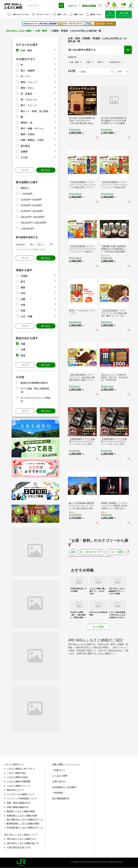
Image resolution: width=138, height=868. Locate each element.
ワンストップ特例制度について (22, 798)
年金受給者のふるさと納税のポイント (25, 828)
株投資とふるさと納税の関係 (21, 811)
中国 (23, 305)
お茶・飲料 (41, 31)
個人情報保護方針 (61, 798)
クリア (25, 170)
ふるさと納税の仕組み (18, 777)
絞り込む (46, 170)
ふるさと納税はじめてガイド (21, 769)
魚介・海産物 (27, 71)
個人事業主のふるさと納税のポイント (25, 820)
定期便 (24, 151)
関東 (23, 287)
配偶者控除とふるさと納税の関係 (23, 824)
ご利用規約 (58, 793)
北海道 (24, 276)
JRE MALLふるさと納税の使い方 (23, 843)
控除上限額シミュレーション (66, 764)
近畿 (23, 299)
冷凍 (23, 349)
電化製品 (25, 146)
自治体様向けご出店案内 (64, 787)
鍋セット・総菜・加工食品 (34, 111)
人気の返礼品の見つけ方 (19, 847)
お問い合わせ (59, 781)
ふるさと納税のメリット (19, 786)
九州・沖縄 (26, 316)
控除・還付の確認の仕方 (19, 803)
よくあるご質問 (60, 776)
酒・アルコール (29, 99)
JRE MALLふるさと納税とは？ (22, 839)
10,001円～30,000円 (31, 199)
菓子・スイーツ (29, 105)
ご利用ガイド (59, 770)
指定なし (25, 188)
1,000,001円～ (28, 228)
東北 (23, 282)
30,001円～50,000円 (31, 205)
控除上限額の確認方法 (18, 807)
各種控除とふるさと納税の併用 (22, 816)
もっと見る (98, 627)
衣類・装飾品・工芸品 (32, 140)
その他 (24, 157)
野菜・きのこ (27, 88)
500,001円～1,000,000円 (33, 223)
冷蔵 (23, 344)
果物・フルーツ (29, 82)
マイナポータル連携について (21, 794)
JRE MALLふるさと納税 (19, 31)
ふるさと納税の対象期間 (19, 781)
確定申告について (15, 790)
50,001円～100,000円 (32, 211)
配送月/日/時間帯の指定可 (34, 383)
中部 (23, 293)
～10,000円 (26, 194)
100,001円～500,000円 (32, 217)
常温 (23, 355)
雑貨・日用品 (27, 134)
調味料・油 (26, 123)
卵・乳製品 (26, 94)
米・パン (25, 76)
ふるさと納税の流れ (16, 773)
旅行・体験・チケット (32, 128)
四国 (23, 310)
